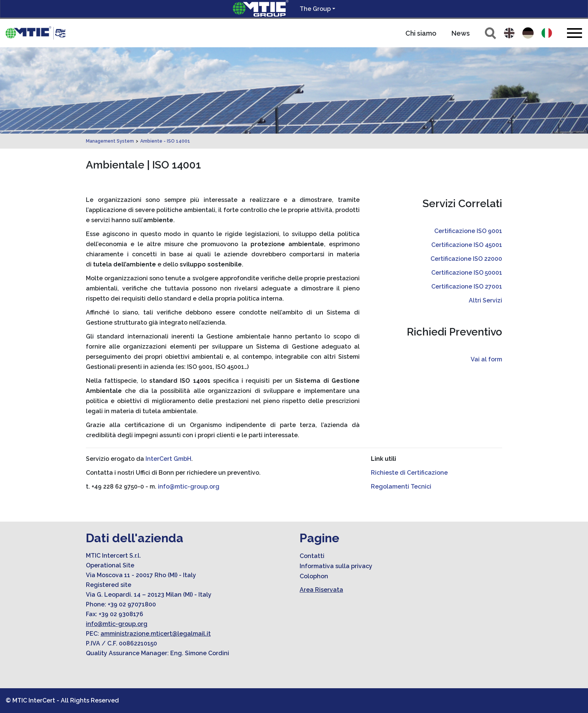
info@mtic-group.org (189, 487)
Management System (110, 141)
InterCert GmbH (168, 459)
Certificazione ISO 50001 (467, 273)
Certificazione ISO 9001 (468, 231)
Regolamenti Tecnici (401, 487)
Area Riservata (321, 590)
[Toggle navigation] (574, 33)
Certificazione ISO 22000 (466, 259)
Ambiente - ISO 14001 (165, 141)
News (461, 33)
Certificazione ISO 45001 (467, 245)
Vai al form (486, 359)
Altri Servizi (485, 300)
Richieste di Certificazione (409, 473)
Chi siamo (421, 33)
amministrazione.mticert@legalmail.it (156, 634)
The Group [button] (315, 9)
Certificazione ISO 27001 (467, 287)
